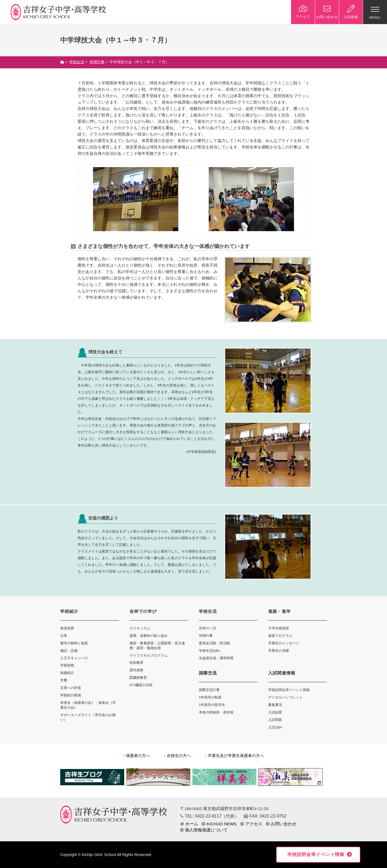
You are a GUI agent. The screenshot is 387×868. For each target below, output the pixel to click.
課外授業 (136, 670)
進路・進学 (279, 611)
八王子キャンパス (74, 658)
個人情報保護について (204, 830)
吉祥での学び (143, 611)
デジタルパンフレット (285, 697)
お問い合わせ (281, 824)
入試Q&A (275, 727)
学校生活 (77, 62)
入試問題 (275, 720)
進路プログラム (280, 636)
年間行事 (97, 62)
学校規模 (67, 665)
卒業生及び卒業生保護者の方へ (235, 756)
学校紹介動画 (71, 695)
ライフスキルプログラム (149, 655)
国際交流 (208, 673)
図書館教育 (138, 678)
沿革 (64, 636)
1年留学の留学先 (212, 705)
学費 (64, 680)
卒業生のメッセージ (284, 643)
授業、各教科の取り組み (149, 636)
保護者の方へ (136, 756)
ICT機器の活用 (141, 685)
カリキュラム (140, 628)
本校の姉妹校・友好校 (216, 712)
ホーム (189, 824)
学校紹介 (69, 611)
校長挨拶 (67, 628)
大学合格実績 (279, 628)
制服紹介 (67, 673)
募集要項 (275, 705)
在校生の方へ (178, 756)
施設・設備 (69, 651)
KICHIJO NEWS (219, 824)
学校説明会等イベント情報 (289, 690)
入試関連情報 (282, 673)
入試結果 (275, 712)
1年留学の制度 (210, 697)
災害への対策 (71, 688)
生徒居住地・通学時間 (216, 658)
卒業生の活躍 (279, 651)
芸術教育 (136, 663)
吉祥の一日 (207, 628)
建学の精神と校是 (74, 643)
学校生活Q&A (209, 651)
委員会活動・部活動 (214, 643)
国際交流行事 (209, 690)
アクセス (251, 824)
